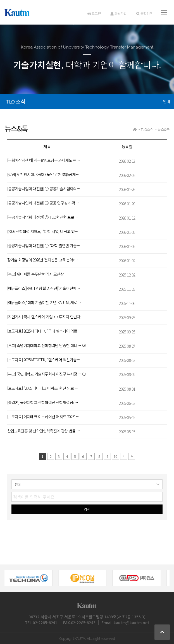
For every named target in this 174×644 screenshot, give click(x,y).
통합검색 (144, 13)
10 (115, 456)
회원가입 (118, 13)
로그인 (94, 13)
